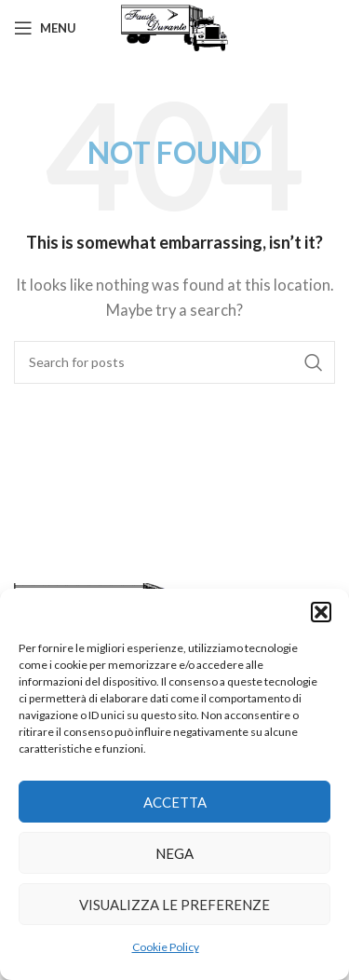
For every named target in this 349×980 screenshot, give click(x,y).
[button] (321, 612)
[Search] (174, 362)
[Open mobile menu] (45, 28)
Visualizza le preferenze (174, 905)
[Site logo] (174, 26)
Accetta (175, 802)
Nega (174, 853)
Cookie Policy (166, 947)
